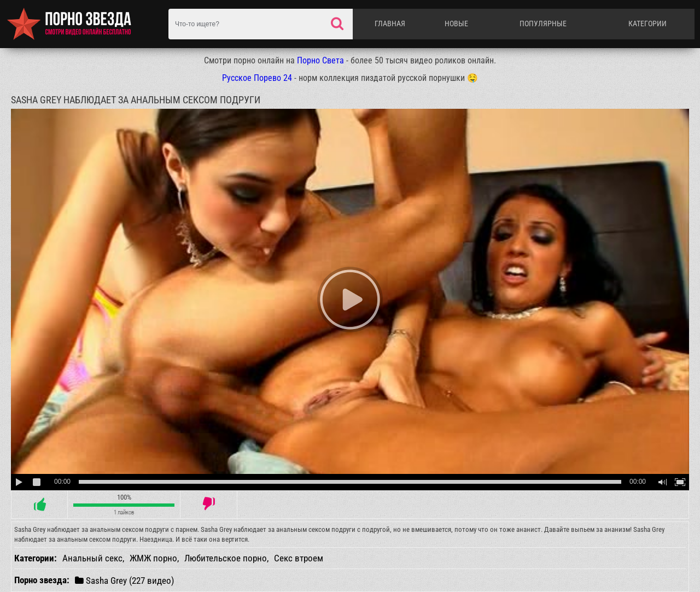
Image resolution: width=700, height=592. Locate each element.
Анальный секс (92, 558)
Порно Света (320, 60)
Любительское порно (226, 558)
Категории (647, 24)
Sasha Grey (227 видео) (124, 580)
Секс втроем (299, 558)
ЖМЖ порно (153, 558)
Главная (390, 24)
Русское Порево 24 (257, 78)
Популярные (543, 24)
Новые (456, 24)
